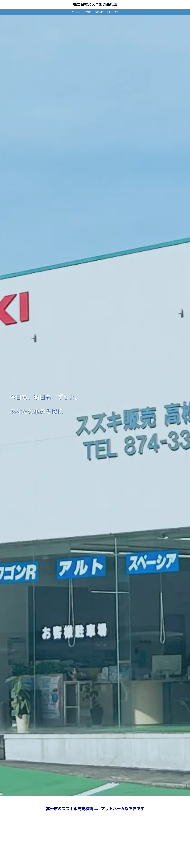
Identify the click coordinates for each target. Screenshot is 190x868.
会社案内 (87, 12)
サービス (76, 12)
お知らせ (99, 12)
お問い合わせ (112, 12)
